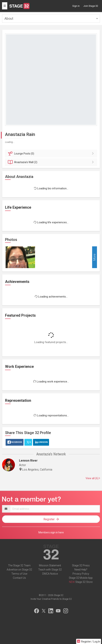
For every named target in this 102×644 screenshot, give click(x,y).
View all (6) (93, 478)
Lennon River (28, 461)
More (94, 257)
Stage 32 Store (84, 582)
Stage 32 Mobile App (81, 578)
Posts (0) (52, 154)
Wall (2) (52, 162)
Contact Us (19, 578)
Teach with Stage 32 (50, 570)
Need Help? (81, 570)
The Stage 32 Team (19, 565)
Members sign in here (51, 532)
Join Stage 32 (91, 6)
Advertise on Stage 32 (19, 570)
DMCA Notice (50, 574)
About (9, 18)
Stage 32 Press (81, 565)
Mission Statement (50, 565)
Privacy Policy (81, 574)
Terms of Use (19, 574)
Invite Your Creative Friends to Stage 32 (51, 599)
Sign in (76, 6)
